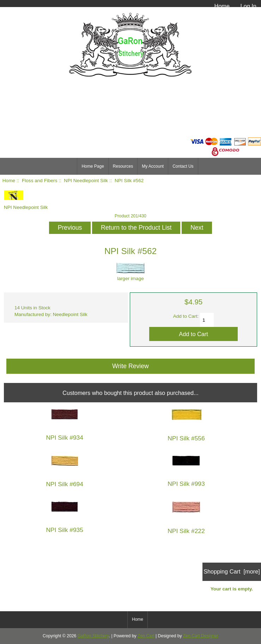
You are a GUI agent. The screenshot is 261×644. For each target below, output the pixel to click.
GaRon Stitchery (93, 636)
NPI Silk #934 (65, 438)
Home (222, 6)
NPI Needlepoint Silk (86, 181)
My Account (153, 166)
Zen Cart (146, 636)
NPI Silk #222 (186, 531)
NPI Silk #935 (65, 530)
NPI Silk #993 (186, 484)
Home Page (93, 166)
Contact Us (183, 166)
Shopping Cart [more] (232, 571)
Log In (248, 6)
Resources (123, 166)
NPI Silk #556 (186, 438)
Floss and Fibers (40, 181)
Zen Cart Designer (201, 636)
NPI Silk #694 (65, 484)
